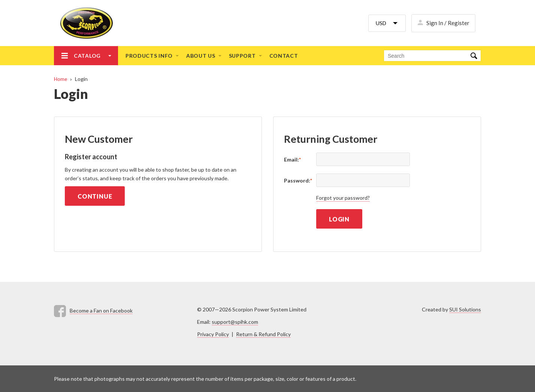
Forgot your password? (343, 198)
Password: (298, 180)
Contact (284, 56)
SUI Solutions (465, 309)
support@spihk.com (235, 322)
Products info (149, 56)
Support (242, 56)
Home (61, 79)
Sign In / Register (448, 23)
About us (201, 56)
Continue (95, 196)
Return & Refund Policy (263, 334)
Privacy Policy (213, 334)
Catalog (87, 56)
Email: (292, 159)
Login (339, 219)
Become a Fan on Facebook (101, 310)
